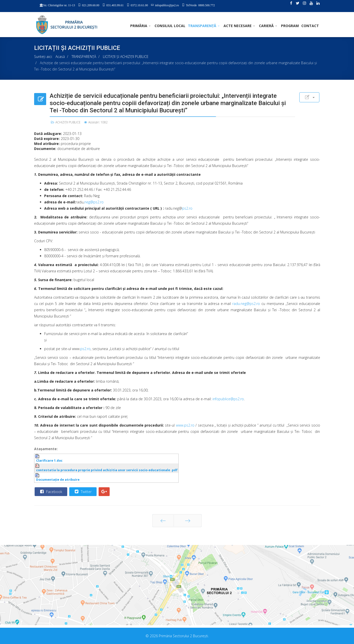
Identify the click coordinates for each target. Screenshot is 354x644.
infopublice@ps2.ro (167, 5)
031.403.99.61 (115, 5)
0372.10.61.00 (139, 5)
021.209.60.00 (91, 5)
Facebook (51, 492)
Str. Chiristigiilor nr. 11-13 (59, 5)
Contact (310, 26)
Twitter (83, 492)
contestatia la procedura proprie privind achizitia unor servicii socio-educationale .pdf (107, 470)
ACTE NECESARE (238, 26)
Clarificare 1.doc (49, 461)
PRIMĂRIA (139, 26)
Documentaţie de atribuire (58, 480)
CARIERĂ (266, 26)
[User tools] (309, 97)
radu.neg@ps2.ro (246, 304)
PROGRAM (290, 26)
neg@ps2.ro (94, 202)
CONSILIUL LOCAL (170, 26)
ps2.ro (187, 208)
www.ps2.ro (185, 425)
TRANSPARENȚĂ (202, 26)
